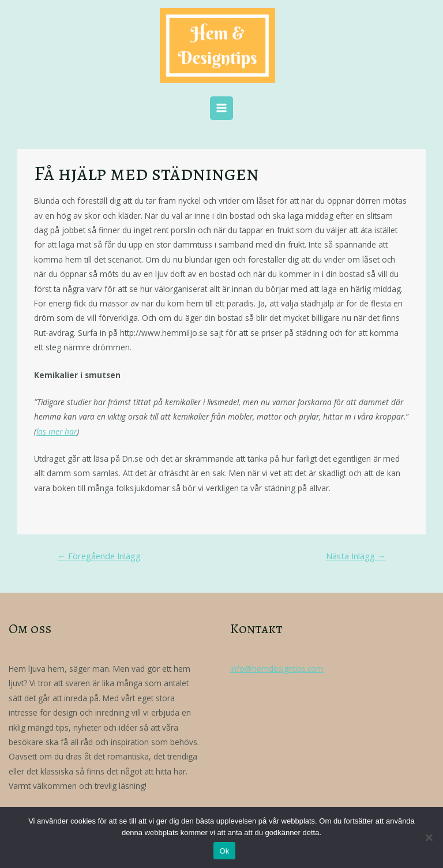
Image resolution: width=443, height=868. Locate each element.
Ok (224, 851)
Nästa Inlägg (356, 556)
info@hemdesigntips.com (277, 669)
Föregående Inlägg (99, 556)
